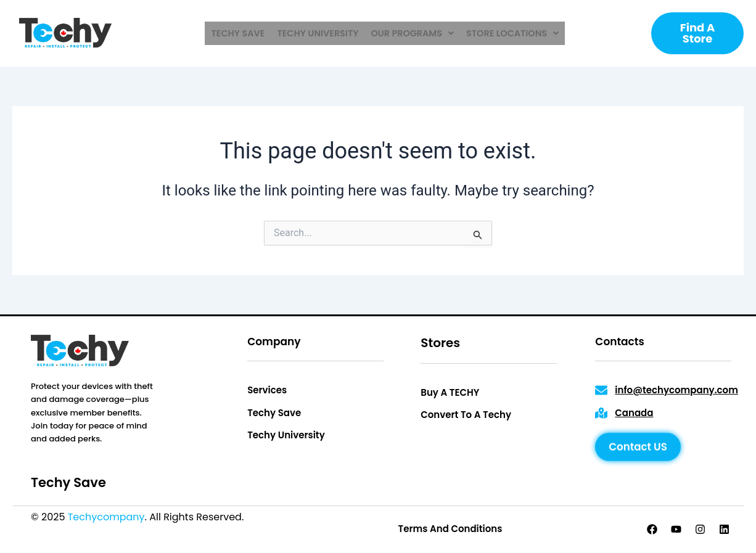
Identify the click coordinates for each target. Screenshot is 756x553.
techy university (319, 33)
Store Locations (509, 33)
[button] (412, 33)
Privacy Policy (280, 517)
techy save (241, 33)
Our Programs (412, 33)
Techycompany (106, 517)
